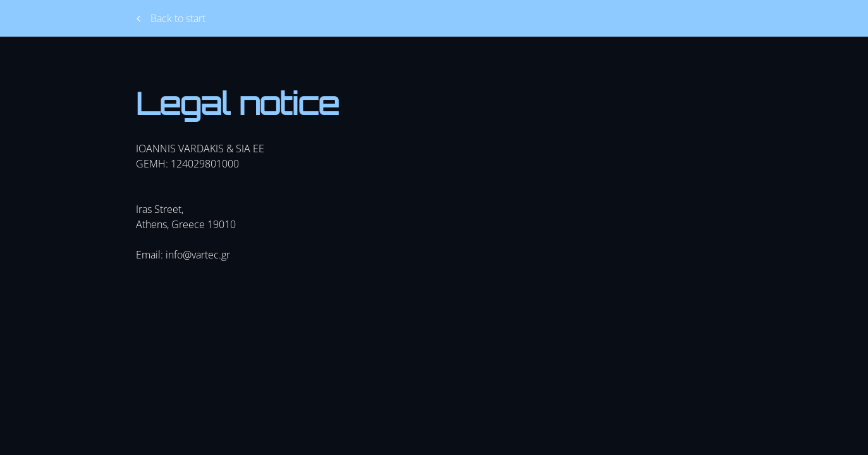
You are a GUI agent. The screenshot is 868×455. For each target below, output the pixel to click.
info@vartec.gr (198, 255)
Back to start (171, 18)
